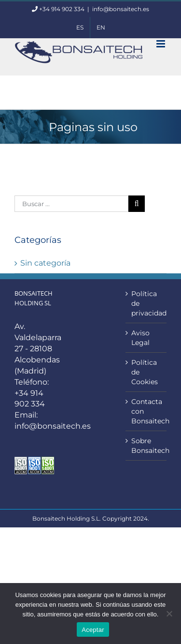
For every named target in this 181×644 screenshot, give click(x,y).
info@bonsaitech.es (121, 9)
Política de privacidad (146, 303)
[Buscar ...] (71, 204)
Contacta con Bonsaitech (146, 411)
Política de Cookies (145, 372)
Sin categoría (45, 263)
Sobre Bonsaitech (146, 446)
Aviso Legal (140, 338)
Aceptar (93, 630)
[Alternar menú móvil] (161, 44)
